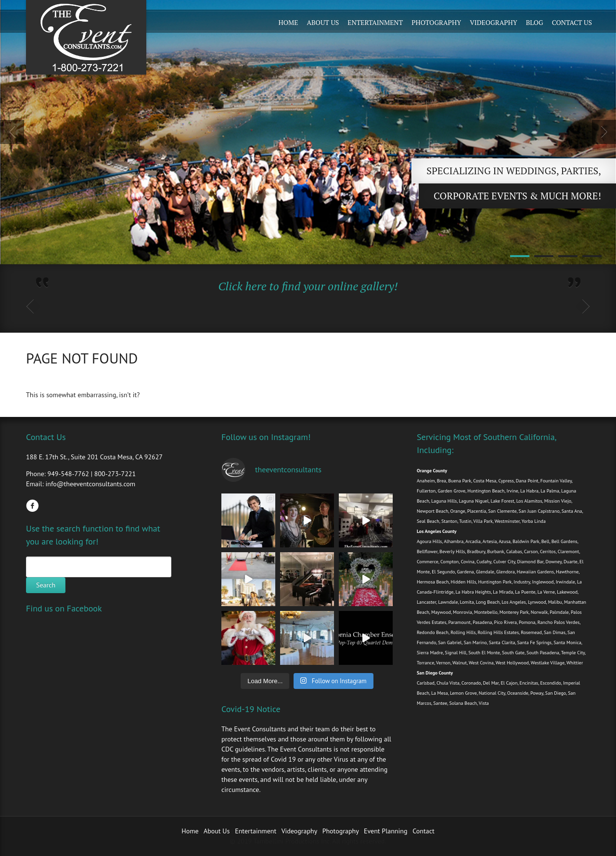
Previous (12, 132)
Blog (535, 22)
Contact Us (572, 22)
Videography (494, 22)
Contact (423, 831)
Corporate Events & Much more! (517, 196)
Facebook (32, 506)
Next (604, 132)
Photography (436, 22)
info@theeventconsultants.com (90, 484)
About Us (323, 22)
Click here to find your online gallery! (308, 286)
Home (289, 22)
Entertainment (375, 22)
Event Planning (386, 831)
